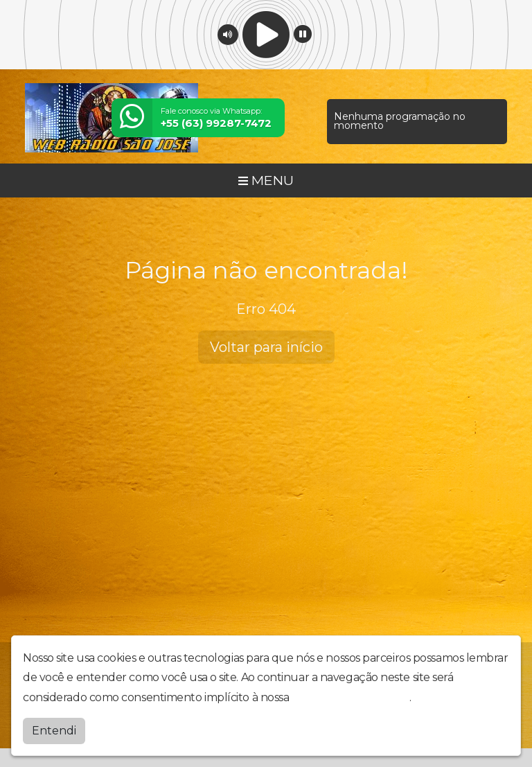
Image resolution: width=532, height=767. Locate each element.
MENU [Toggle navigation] (266, 180)
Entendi (54, 731)
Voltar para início (266, 347)
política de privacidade (351, 697)
